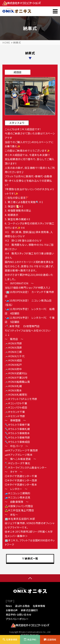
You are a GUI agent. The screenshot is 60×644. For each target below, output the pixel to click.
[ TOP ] (10, 601)
